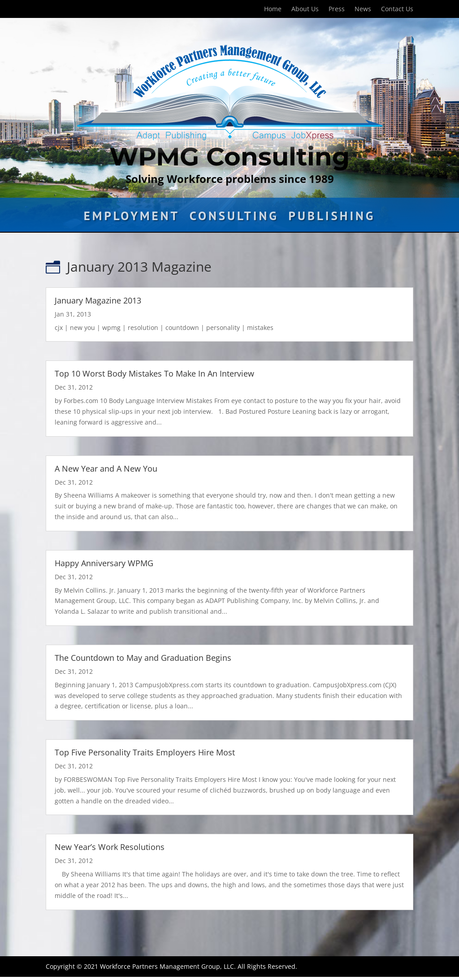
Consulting (234, 218)
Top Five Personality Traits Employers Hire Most (145, 752)
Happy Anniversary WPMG (104, 563)
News (363, 9)
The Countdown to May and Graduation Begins (143, 658)
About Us (305, 9)
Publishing (332, 218)
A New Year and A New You (106, 468)
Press (337, 9)
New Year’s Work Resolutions (110, 847)
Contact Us (397, 9)
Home (273, 9)
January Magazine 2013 (98, 300)
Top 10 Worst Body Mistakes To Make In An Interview (154, 373)
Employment (132, 218)
